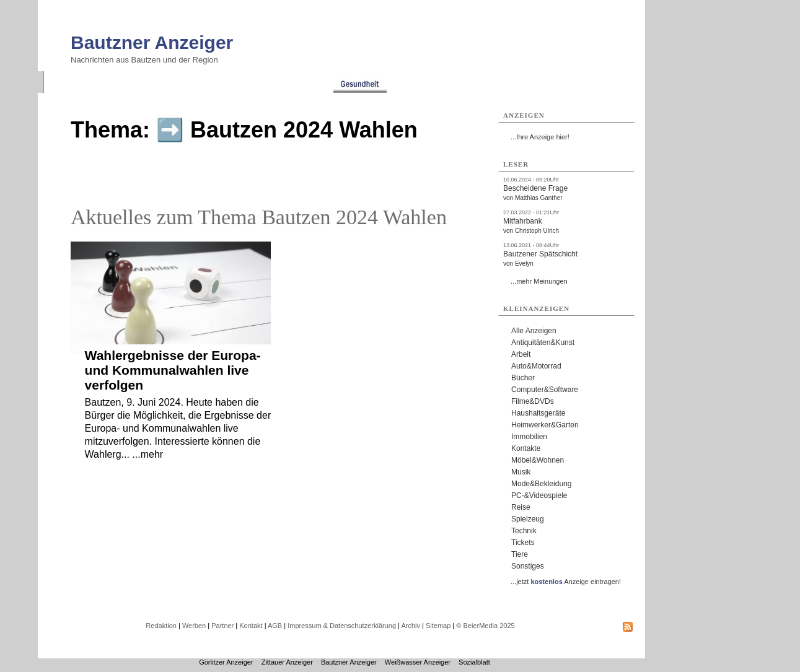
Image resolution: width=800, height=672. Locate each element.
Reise (521, 507)
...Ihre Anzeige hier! (540, 137)
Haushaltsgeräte (538, 413)
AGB (275, 626)
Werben (194, 626)
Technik (524, 531)
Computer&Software (545, 390)
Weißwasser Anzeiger (418, 662)
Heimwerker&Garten (545, 425)
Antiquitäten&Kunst (543, 343)
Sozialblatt (474, 662)
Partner (222, 626)
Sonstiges (528, 566)
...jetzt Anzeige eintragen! (566, 582)
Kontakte (526, 448)
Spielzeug (528, 519)
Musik (521, 472)
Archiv (411, 626)
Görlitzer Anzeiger (226, 662)
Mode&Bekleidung (541, 484)
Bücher (523, 378)
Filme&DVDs (533, 401)
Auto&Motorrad (536, 366)
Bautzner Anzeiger (152, 42)
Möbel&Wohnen (538, 460)
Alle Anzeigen (534, 331)
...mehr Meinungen (539, 281)
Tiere (520, 554)
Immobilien (529, 437)
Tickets (523, 543)
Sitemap (438, 626)
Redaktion (161, 626)
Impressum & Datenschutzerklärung (342, 626)
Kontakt (251, 626)
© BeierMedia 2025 (485, 626)
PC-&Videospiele (539, 495)
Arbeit (521, 354)
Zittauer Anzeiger (287, 662)
